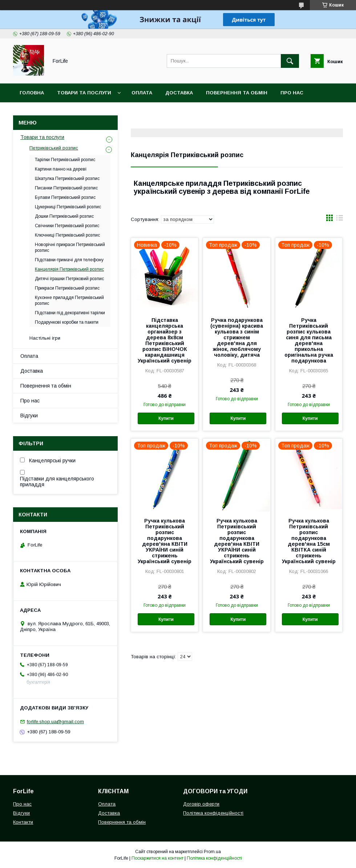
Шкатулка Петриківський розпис (67, 179)
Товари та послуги (84, 93)
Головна (32, 93)
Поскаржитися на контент (157, 858)
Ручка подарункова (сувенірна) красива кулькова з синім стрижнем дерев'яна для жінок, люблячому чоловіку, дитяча (237, 337)
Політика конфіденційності (213, 813)
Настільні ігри (45, 338)
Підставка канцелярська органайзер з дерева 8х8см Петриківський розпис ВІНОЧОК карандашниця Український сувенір (165, 340)
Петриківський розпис (54, 148)
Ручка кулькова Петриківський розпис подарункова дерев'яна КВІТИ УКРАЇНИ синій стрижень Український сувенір (165, 541)
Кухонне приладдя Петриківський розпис (69, 300)
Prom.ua (212, 852)
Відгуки (29, 415)
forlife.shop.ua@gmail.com (55, 722)
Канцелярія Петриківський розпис (69, 269)
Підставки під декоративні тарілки (70, 313)
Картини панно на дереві (61, 169)
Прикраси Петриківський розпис (67, 288)
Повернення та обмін (237, 93)
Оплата (142, 93)
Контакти (33, 112)
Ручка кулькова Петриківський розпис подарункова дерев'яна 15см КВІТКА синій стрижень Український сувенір (309, 541)
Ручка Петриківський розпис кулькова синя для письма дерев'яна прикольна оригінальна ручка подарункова (309, 340)
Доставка (179, 93)
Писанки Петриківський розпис (66, 188)
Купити (166, 418)
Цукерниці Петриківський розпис (68, 207)
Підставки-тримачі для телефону (69, 260)
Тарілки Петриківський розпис (65, 160)
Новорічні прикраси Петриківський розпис (70, 247)
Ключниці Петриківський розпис (67, 235)
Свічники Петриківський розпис (67, 226)
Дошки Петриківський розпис (64, 216)
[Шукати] (290, 61)
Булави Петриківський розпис (65, 197)
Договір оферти (201, 804)
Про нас (292, 93)
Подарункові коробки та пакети (67, 322)
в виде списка (340, 220)
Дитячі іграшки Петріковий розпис (69, 279)
